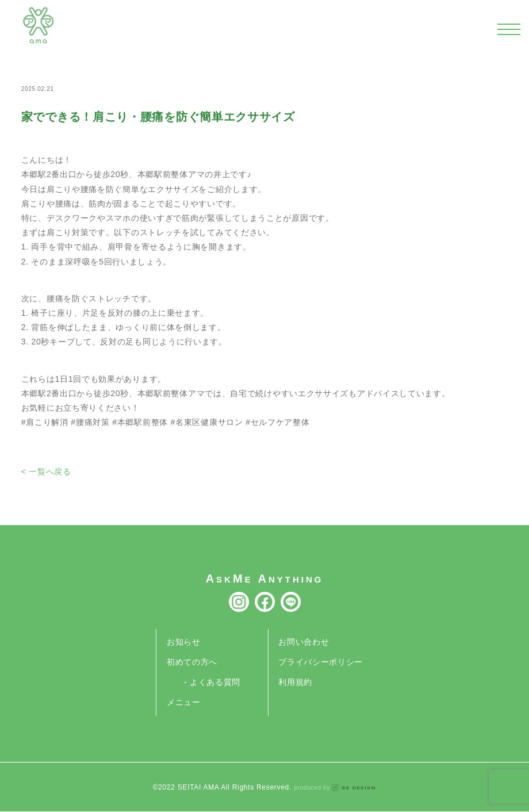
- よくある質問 (212, 682)
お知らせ (184, 642)
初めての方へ (192, 662)
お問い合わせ (304, 642)
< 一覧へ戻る (46, 472)
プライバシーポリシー (321, 662)
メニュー (184, 702)
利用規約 (295, 682)
